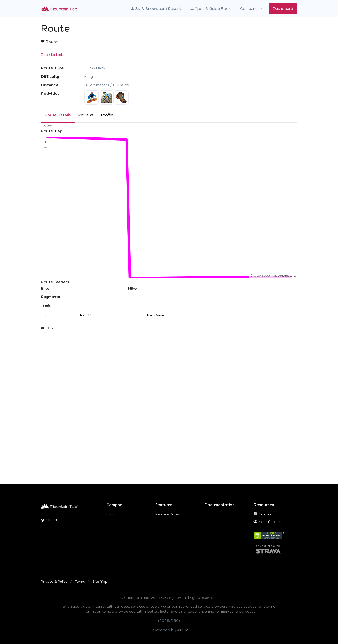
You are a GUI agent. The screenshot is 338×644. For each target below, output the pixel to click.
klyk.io (183, 630)
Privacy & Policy (54, 582)
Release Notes (168, 514)
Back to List (52, 55)
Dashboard (283, 8)
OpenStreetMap (265, 275)
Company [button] (249, 8)
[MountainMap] (60, 506)
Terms (80, 582)
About (112, 514)
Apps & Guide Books (211, 8)
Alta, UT (50, 520)
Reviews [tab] (86, 115)
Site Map (100, 582)
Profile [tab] (107, 115)
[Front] (60, 8)
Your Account (268, 522)
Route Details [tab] (58, 115)
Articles (263, 514)
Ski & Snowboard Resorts (157, 8)
